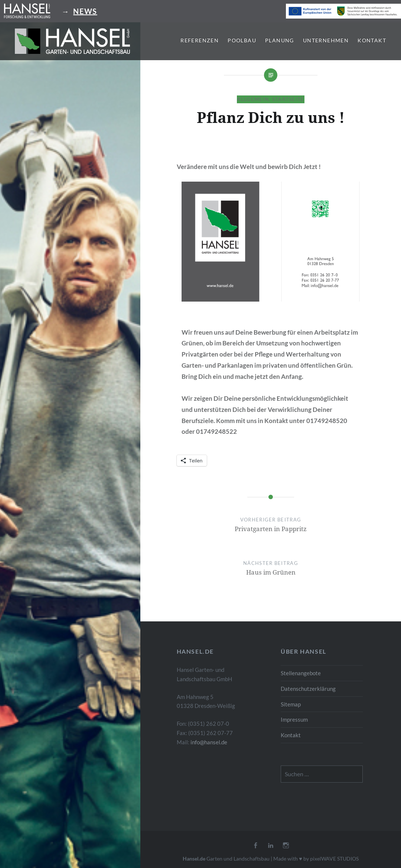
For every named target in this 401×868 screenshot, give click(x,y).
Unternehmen (326, 40)
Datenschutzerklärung (308, 689)
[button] (72, 41)
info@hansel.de (209, 742)
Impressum (294, 719)
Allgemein (253, 99)
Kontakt (372, 40)
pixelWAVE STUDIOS (334, 859)
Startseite (288, 99)
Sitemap (291, 704)
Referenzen (200, 40)
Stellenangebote (301, 673)
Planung (280, 40)
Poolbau (242, 40)
